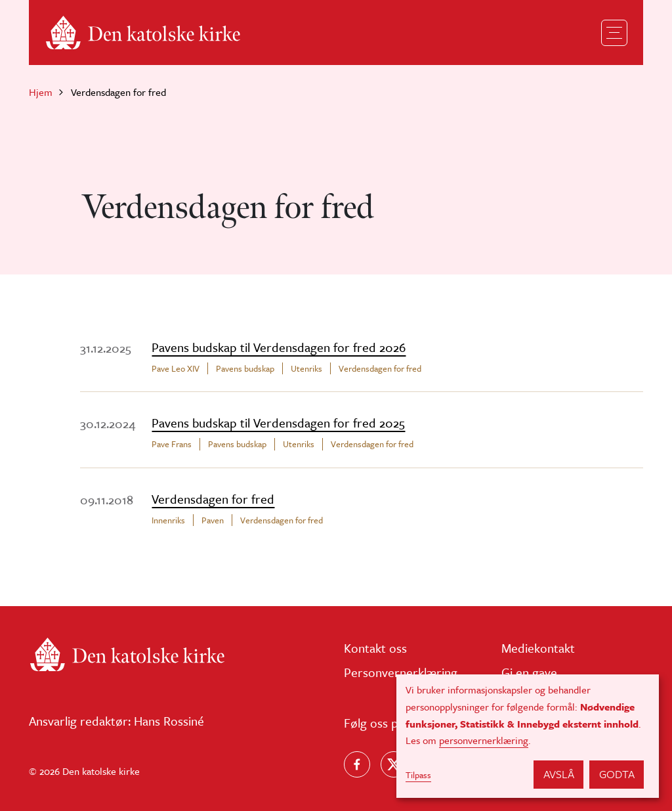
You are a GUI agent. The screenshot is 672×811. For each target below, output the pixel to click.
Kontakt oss (375, 648)
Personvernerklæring (401, 672)
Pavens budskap (245, 368)
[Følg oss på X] (394, 764)
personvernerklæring (484, 740)
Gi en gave (529, 672)
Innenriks (168, 520)
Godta (617, 774)
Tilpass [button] (418, 775)
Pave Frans (172, 444)
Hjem (41, 92)
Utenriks (306, 368)
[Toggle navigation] (614, 33)
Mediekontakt (538, 648)
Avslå (559, 774)
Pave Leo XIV (176, 368)
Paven (213, 520)
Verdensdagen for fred (380, 368)
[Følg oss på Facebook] (357, 764)
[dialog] (528, 736)
